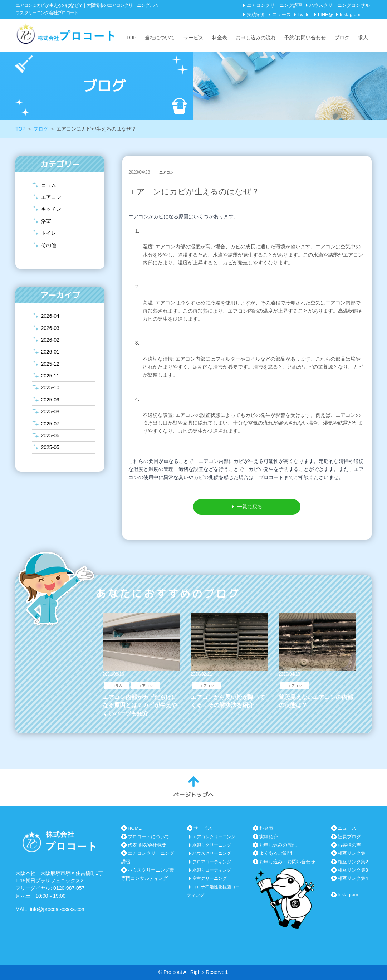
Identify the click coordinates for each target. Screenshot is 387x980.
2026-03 (50, 328)
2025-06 (50, 435)
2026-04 (50, 316)
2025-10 (50, 387)
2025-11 (50, 376)
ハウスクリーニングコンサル (340, 5)
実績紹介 (256, 14)
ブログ (342, 38)
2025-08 (50, 411)
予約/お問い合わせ (305, 38)
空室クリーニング (210, 878)
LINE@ (325, 14)
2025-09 (50, 400)
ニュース (281, 14)
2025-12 (50, 364)
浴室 (46, 221)
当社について (160, 38)
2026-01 (50, 352)
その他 (49, 245)
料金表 (220, 38)
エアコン (51, 197)
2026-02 (50, 340)
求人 (363, 38)
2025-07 (50, 424)
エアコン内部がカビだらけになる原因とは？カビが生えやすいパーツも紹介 (140, 705)
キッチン (51, 209)
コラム (49, 185)
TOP (131, 38)
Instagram (350, 14)
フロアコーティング (212, 862)
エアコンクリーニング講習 (275, 5)
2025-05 (50, 447)
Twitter (304, 14)
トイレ (49, 233)
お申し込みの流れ (256, 38)
